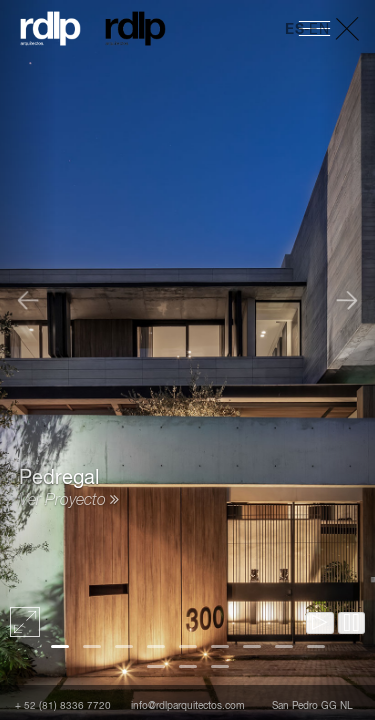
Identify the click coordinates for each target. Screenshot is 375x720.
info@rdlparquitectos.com (188, 706)
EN (319, 30)
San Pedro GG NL (312, 706)
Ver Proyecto (69, 501)
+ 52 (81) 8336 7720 (63, 706)
